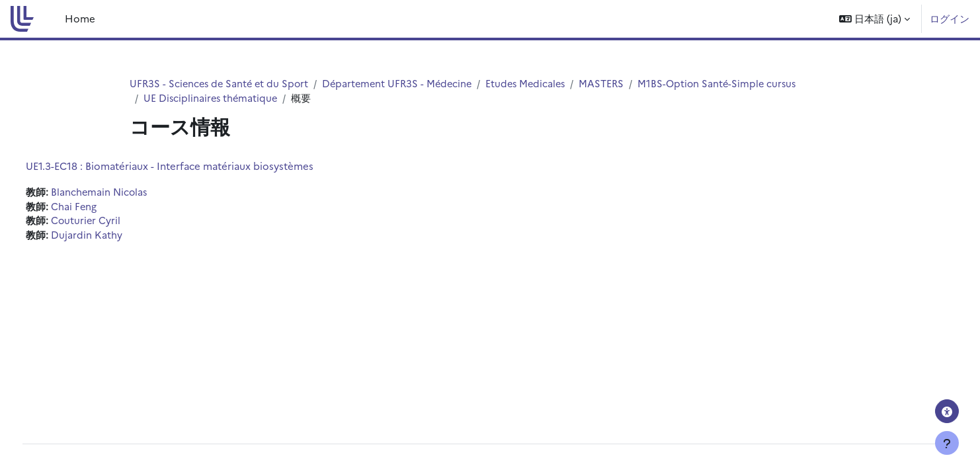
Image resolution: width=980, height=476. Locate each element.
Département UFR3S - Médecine (404, 84)
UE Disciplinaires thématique (212, 99)
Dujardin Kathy (111, 238)
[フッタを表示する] (947, 443)
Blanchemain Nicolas (125, 193)
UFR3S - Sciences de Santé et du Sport (222, 84)
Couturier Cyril (111, 222)
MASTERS (615, 84)
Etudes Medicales (537, 84)
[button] (875, 19)
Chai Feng (99, 208)
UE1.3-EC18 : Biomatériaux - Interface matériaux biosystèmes (194, 166)
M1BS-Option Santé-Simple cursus (732, 84)
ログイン (950, 18)
